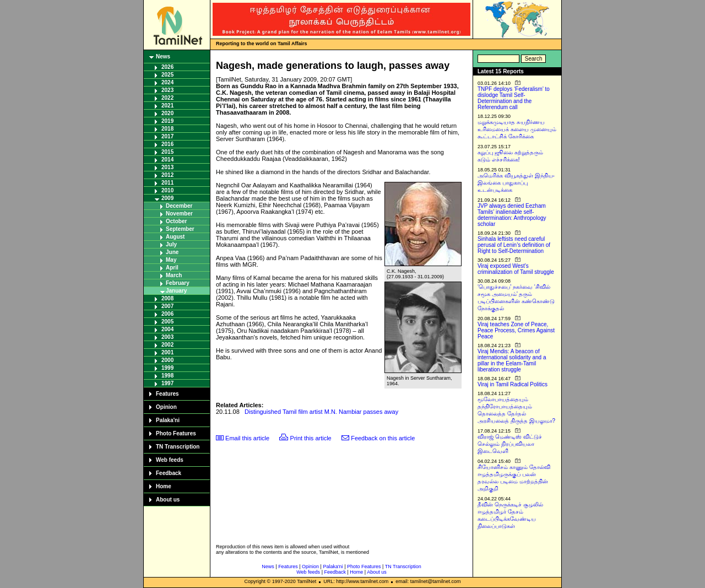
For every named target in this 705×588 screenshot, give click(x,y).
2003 (167, 337)
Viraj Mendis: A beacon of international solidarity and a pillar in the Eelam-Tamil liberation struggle (512, 360)
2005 (167, 322)
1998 (167, 376)
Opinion (166, 407)
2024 (167, 82)
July (171, 244)
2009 (167, 198)
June (172, 252)
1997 (167, 383)
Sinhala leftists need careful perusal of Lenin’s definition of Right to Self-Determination (514, 245)
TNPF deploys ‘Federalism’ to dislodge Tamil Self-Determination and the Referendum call (514, 98)
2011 (167, 183)
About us (168, 500)
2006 (167, 314)
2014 (167, 160)
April (172, 268)
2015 (167, 152)
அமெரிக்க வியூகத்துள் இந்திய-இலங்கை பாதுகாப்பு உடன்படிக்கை (516, 183)
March (174, 275)
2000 (167, 360)
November (179, 214)
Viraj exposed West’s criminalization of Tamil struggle (516, 269)
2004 (167, 329)
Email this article (247, 438)
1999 (167, 368)
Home (164, 486)
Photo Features (176, 433)
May (171, 260)
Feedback (169, 473)
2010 (167, 190)
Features (167, 394)
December (179, 206)
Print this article (311, 438)
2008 (167, 298)
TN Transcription (178, 447)
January (176, 291)
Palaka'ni (168, 420)
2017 (167, 136)
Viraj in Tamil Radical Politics (513, 384)
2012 (167, 175)
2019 (167, 121)
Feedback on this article (383, 438)
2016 (167, 144)
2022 (167, 98)
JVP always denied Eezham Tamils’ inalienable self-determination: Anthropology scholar (512, 215)
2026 (167, 67)
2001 (167, 352)
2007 (167, 306)
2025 (167, 75)
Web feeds (170, 460)
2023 (167, 90)
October (176, 221)
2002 (167, 345)
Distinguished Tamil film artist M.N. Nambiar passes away (321, 412)
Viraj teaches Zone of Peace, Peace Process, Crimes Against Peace (516, 330)
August (175, 237)
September (180, 229)
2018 (167, 129)
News (163, 56)
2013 (167, 167)
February (178, 283)
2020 (167, 113)
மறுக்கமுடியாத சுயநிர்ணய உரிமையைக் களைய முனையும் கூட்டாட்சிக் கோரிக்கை (517, 129)
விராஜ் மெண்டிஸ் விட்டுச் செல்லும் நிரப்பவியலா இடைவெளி (510, 444)
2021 (167, 106)
